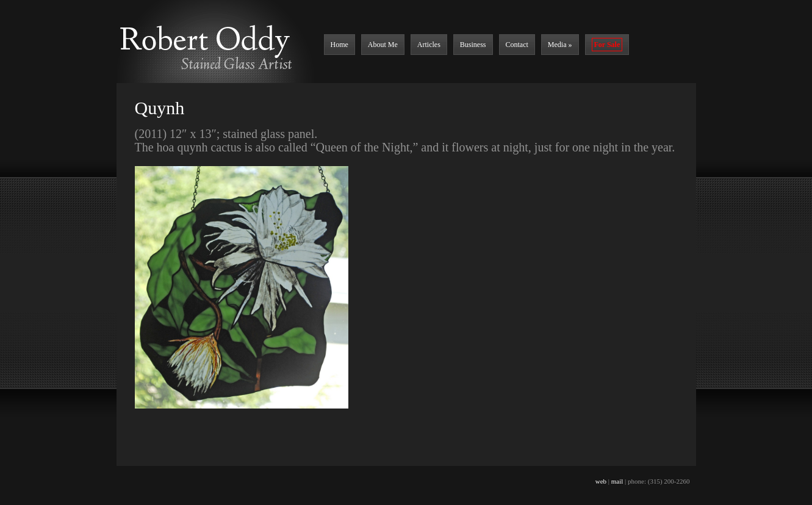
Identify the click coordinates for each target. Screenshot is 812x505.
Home (340, 45)
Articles (429, 45)
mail (617, 481)
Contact (517, 45)
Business (473, 45)
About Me (383, 45)
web (601, 481)
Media (560, 45)
